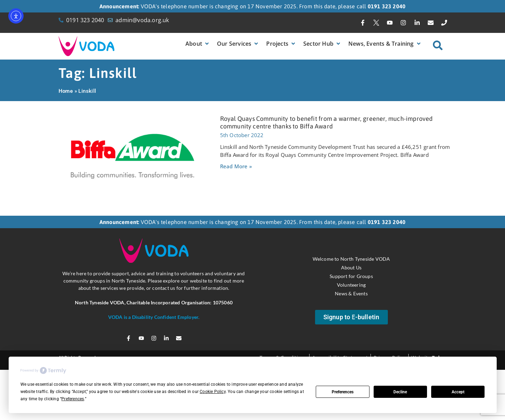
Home (66, 91)
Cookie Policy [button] (213, 392)
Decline (400, 392)
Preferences (343, 392)
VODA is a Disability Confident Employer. (154, 317)
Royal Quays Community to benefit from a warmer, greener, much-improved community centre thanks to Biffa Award (326, 122)
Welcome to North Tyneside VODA (351, 258)
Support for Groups (351, 276)
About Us (351, 267)
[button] (198, 44)
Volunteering (351, 284)
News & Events (351, 293)
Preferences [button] (73, 399)
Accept (458, 392)
